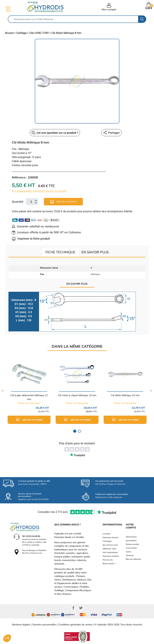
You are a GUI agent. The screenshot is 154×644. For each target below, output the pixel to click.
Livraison (106, 534)
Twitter (81, 608)
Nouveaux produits (111, 556)
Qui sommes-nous (110, 545)
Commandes (131, 548)
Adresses (130, 555)
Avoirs (128, 552)
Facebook (73, 608)
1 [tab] (75, 431)
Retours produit (132, 544)
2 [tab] (79, 431)
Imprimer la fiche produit (31, 238)
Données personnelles (44, 625)
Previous (3, 391)
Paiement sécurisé (110, 537)
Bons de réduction (133, 559)
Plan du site (108, 560)
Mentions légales (21, 625)
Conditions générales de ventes (75, 625)
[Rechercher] (73, 19)
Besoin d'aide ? (109, 564)
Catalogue (107, 541)
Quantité (18, 202)
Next (151, 391)
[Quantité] (31, 202)
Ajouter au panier (63, 202)
